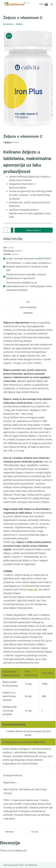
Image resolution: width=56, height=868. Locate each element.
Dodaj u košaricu (34, 230)
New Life (33, 589)
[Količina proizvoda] (8, 230)
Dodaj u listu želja (13, 239)
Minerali (19, 251)
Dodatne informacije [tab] (28, 307)
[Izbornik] (52, 4)
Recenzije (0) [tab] (28, 313)
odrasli (15, 254)
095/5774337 (44, 259)
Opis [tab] (28, 302)
